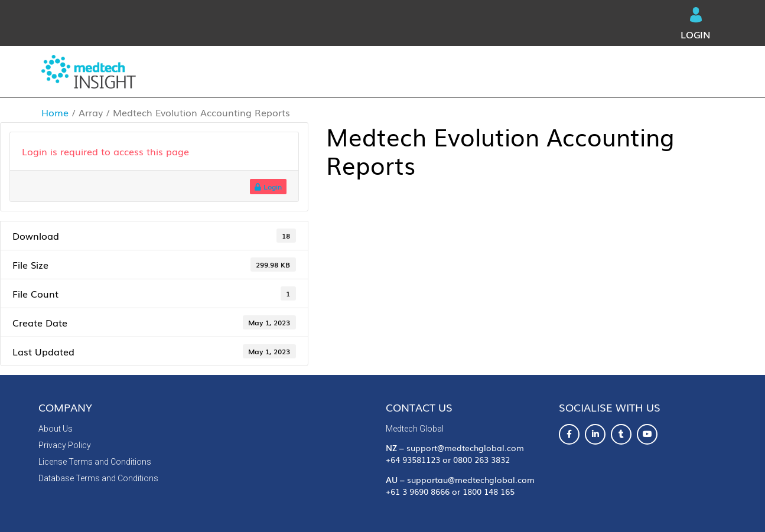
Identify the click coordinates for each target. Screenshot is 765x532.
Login (696, 24)
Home (55, 112)
